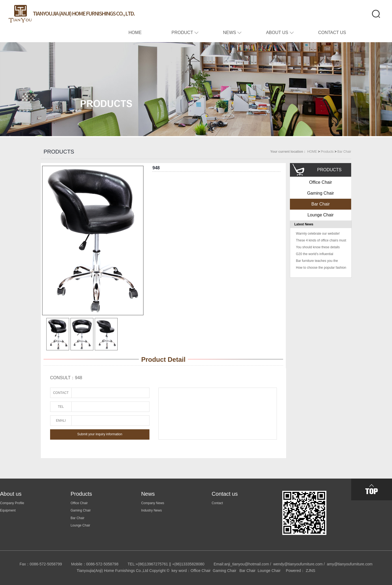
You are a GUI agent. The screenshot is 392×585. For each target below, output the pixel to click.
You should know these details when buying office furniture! (318, 248)
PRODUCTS (59, 152)
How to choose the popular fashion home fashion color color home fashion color (321, 268)
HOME (312, 152)
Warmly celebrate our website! (318, 234)
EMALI (61, 421)
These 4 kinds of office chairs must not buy (321, 241)
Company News (153, 503)
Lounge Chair (320, 215)
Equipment (8, 510)
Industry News (151, 510)
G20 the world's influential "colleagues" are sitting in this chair (317, 255)
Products (327, 152)
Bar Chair (344, 152)
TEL (61, 407)
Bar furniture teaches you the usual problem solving (317, 261)
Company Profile (12, 503)
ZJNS (310, 571)
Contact (217, 503)
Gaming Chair (321, 193)
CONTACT (61, 393)
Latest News (304, 224)
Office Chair (320, 182)
